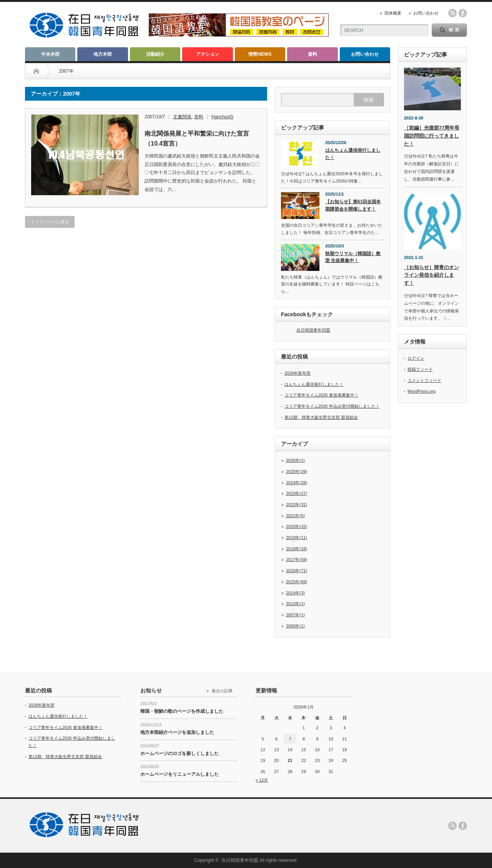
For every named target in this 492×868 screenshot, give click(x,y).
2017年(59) (297, 559)
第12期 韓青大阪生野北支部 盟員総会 (321, 417)
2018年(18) (297, 549)
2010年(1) (295, 604)
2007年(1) (295, 615)
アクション (208, 54)
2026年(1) (295, 460)
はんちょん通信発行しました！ (353, 154)
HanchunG (222, 117)
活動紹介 (155, 54)
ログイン (416, 358)
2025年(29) (297, 471)
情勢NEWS (260, 54)
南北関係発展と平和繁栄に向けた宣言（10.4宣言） (197, 139)
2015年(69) (297, 582)
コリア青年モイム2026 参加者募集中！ (322, 395)
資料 (312, 54)
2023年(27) (297, 493)
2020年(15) (297, 526)
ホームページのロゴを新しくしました (180, 753)
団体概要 (393, 13)
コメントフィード (424, 380)
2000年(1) (295, 626)
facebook (463, 13)
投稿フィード (420, 369)
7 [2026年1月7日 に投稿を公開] (290, 739)
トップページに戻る (50, 222)
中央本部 (50, 54)
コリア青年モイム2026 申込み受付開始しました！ (332, 406)
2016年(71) (297, 571)
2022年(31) (297, 505)
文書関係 (182, 117)
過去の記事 (222, 691)
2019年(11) (297, 538)
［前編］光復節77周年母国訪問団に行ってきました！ (432, 136)
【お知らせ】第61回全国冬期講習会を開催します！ (353, 205)
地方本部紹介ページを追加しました (177, 732)
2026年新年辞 (298, 373)
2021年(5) (295, 516)
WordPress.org (421, 391)
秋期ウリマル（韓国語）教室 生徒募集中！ (353, 257)
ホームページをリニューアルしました (180, 774)
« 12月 (262, 780)
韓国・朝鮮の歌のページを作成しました (182, 711)
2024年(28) (297, 483)
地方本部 (103, 54)
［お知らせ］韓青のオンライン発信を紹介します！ (431, 275)
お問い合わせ (426, 13)
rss (452, 13)
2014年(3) (295, 593)
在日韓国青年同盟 (313, 330)
